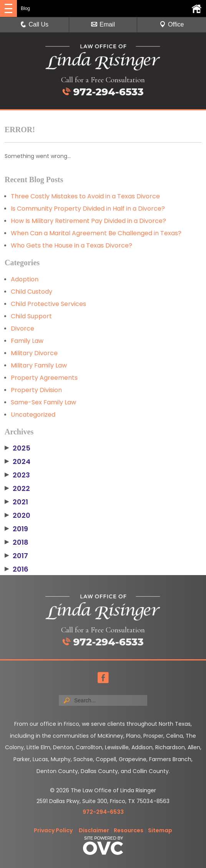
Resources (129, 830)
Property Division (36, 390)
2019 (16, 529)
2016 (17, 569)
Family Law (27, 341)
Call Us (35, 24)
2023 (17, 475)
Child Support (31, 316)
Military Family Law (39, 365)
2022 (17, 489)
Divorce (22, 328)
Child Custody (32, 292)
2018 (17, 542)
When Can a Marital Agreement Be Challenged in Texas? (96, 233)
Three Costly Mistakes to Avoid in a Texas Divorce (85, 196)
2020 (17, 515)
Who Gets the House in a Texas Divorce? (71, 245)
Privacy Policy (53, 830)
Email (103, 24)
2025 (17, 448)
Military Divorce (34, 353)
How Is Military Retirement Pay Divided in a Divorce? (88, 221)
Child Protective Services (48, 304)
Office (172, 24)
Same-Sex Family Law (43, 402)
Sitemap (160, 830)
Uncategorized (33, 415)
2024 (17, 462)
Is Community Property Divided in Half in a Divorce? (88, 209)
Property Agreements (44, 378)
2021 (16, 502)
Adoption (25, 279)
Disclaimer (94, 830)
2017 (16, 556)
